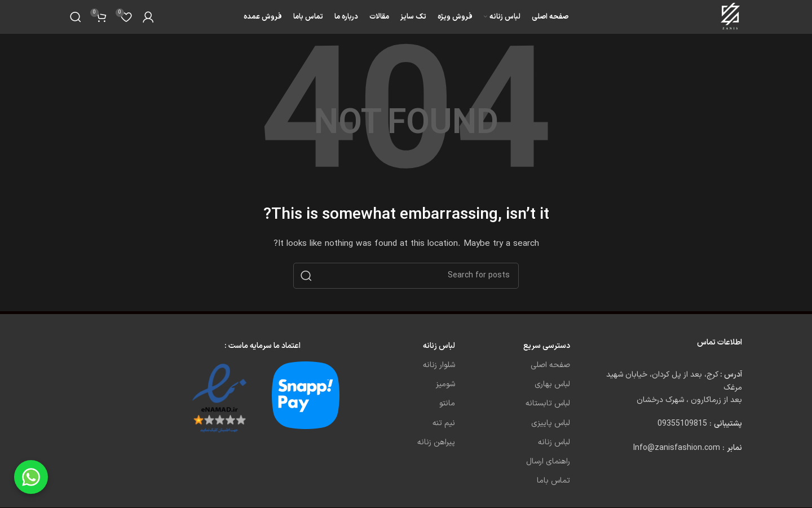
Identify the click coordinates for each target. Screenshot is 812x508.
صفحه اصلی (550, 365)
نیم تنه (444, 423)
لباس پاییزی (551, 423)
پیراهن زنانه (436, 442)
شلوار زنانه (439, 365)
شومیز (445, 384)
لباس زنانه (554, 442)
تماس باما (553, 481)
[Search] (76, 17)
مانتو (447, 403)
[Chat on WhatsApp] (31, 477)
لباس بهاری (552, 384)
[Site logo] (731, 17)
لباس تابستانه (548, 403)
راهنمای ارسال (548, 461)
